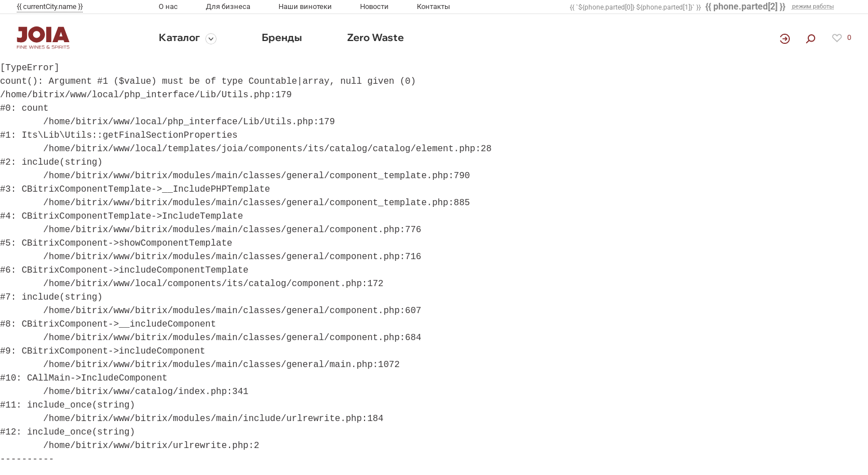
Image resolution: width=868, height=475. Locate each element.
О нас (168, 6)
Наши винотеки (305, 6)
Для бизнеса (228, 6)
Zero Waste (375, 37)
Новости (374, 6)
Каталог (179, 37)
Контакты (433, 6)
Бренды (282, 37)
